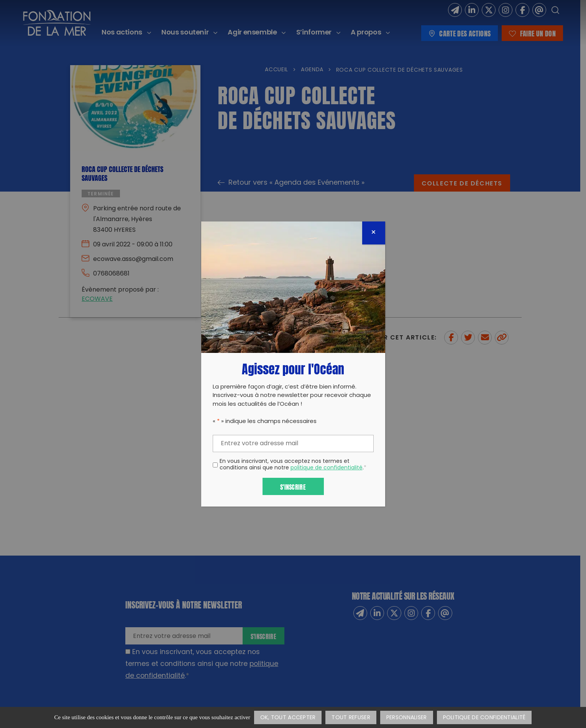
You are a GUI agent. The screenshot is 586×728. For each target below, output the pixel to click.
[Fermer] (374, 233)
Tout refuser (351, 718)
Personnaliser (407, 718)
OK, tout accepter (288, 718)
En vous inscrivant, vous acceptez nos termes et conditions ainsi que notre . (293, 465)
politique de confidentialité (327, 468)
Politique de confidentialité (484, 718)
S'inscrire (293, 486)
